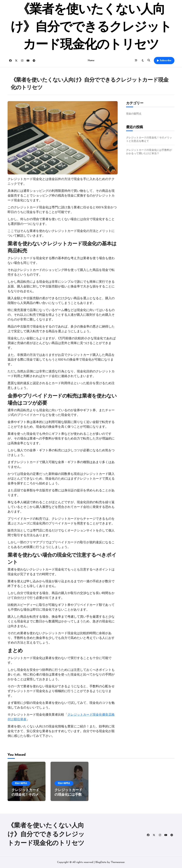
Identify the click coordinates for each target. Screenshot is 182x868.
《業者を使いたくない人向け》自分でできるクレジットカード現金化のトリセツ (91, 28)
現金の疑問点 (134, 114)
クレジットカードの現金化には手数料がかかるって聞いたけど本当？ (149, 152)
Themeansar (118, 862)
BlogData (101, 862)
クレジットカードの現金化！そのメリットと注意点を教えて (149, 139)
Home (91, 61)
